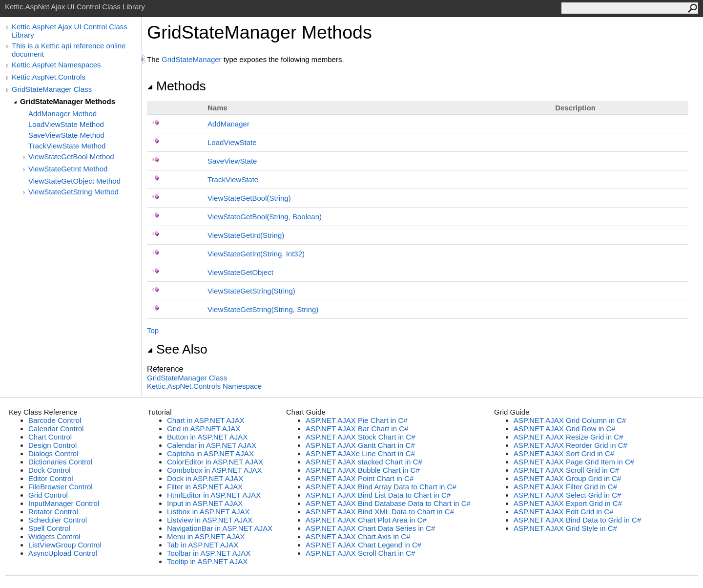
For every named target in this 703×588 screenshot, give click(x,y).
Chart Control (50, 437)
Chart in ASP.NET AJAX (206, 420)
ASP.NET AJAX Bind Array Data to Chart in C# (381, 487)
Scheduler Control (58, 520)
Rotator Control (53, 512)
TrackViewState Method (67, 146)
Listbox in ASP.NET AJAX (208, 512)
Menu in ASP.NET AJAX (206, 536)
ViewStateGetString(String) (251, 291)
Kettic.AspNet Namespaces (56, 65)
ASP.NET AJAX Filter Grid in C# (565, 487)
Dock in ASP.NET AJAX (205, 478)
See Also (177, 349)
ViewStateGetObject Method (74, 181)
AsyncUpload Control (63, 553)
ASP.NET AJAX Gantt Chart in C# (360, 445)
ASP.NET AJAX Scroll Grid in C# (566, 470)
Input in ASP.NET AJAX (205, 503)
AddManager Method (62, 114)
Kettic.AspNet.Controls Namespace (204, 386)
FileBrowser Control (61, 487)
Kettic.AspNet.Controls (49, 77)
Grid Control (48, 495)
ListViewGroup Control (65, 545)
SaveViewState (232, 161)
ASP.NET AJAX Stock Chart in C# (361, 437)
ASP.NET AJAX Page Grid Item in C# (574, 462)
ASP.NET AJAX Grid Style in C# (565, 528)
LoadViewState (232, 142)
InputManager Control (64, 503)
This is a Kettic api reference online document (69, 50)
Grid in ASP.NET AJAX (204, 429)
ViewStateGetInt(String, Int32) (256, 254)
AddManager (228, 124)
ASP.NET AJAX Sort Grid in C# (564, 453)
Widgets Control (54, 536)
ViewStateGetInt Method (68, 169)
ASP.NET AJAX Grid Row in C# (565, 429)
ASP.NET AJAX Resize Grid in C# (569, 437)
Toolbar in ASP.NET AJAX (209, 553)
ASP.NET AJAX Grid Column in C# (570, 420)
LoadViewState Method (66, 124)
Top (153, 330)
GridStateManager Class (52, 89)
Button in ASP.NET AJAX (207, 437)
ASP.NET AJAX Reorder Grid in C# (570, 445)
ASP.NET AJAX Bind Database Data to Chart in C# (388, 503)
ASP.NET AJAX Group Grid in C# (567, 478)
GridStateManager (192, 59)
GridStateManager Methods (68, 101)
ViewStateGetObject (240, 272)
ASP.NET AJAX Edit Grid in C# (564, 512)
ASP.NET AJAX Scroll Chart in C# (361, 553)
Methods (176, 86)
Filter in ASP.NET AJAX (205, 487)
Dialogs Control (53, 453)
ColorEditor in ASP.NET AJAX (215, 462)
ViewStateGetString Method (73, 192)
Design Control (52, 445)
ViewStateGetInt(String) (246, 235)
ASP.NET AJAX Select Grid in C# (567, 495)
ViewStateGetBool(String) (249, 198)
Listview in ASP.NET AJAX (210, 520)
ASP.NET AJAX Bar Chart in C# (357, 429)
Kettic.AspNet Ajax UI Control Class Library (70, 31)
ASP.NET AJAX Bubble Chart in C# (363, 470)
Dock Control (50, 470)
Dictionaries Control (60, 462)
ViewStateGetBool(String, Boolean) (265, 217)
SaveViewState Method (66, 135)
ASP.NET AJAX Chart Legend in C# (363, 545)
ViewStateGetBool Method (71, 157)
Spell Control (49, 528)
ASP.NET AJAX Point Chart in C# (360, 478)
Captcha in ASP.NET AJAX (210, 453)
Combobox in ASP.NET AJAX (215, 470)
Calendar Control (56, 429)
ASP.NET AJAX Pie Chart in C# (357, 420)
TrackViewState (233, 179)
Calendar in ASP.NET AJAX (212, 445)
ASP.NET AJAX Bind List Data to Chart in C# (378, 495)
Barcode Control (55, 420)
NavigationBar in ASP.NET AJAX (220, 528)
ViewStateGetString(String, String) (263, 309)
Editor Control (51, 478)
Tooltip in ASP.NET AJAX (207, 561)
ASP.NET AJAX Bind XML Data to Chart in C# (380, 512)
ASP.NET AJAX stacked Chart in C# (364, 462)
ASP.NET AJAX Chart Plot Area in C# (366, 520)
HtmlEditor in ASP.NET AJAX (214, 495)
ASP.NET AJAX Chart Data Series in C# (370, 528)
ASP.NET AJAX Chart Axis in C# (358, 536)
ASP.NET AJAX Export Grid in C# (568, 503)
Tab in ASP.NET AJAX (203, 545)
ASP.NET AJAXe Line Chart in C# (360, 453)
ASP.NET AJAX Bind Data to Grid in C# (577, 520)
